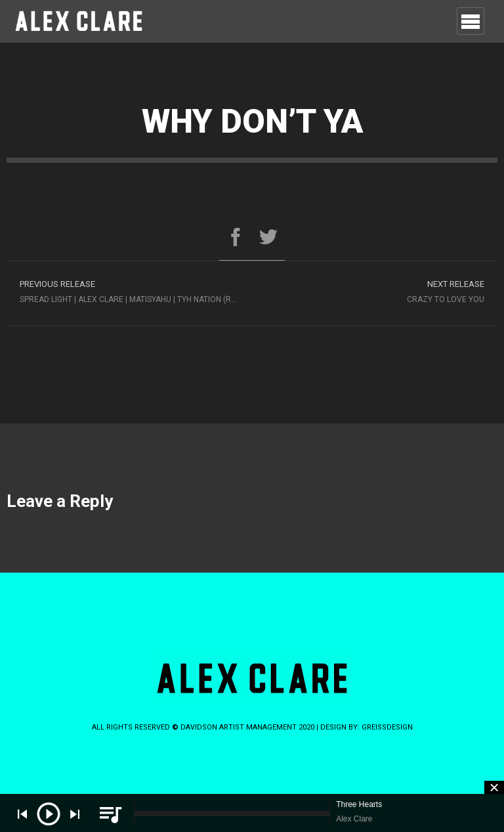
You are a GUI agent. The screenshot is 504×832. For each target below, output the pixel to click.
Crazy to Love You (375, 290)
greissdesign (387, 727)
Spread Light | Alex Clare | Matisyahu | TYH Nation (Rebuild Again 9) (136, 290)
